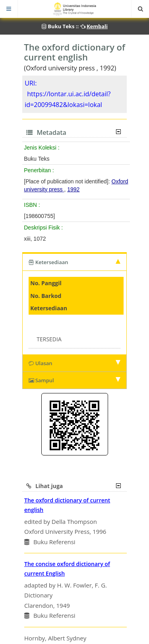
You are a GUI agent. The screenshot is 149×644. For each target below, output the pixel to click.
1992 (73, 189)
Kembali (97, 26)
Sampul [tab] (74, 380)
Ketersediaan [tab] (74, 262)
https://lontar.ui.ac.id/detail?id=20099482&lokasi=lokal (68, 99)
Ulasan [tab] (74, 363)
